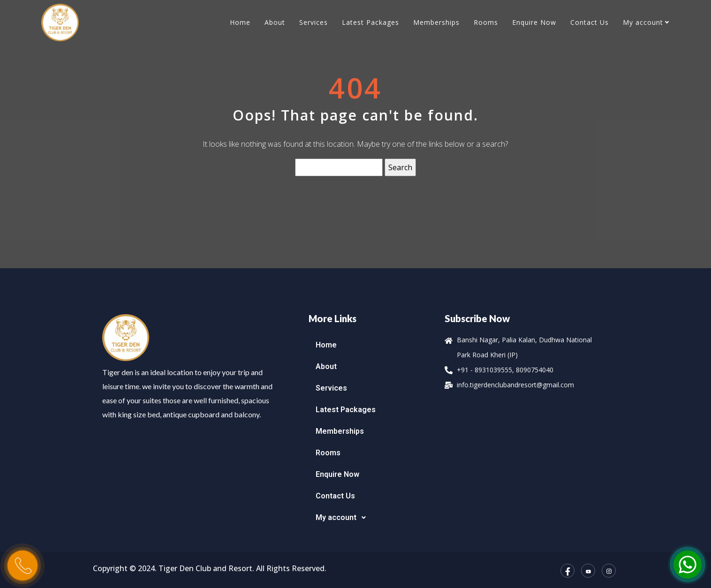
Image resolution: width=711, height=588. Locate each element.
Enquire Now (534, 22)
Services (314, 22)
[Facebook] (567, 571)
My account (643, 22)
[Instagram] (609, 571)
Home (240, 22)
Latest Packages (371, 22)
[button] (372, 518)
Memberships (436, 22)
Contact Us (590, 22)
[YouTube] (588, 571)
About (275, 22)
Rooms (486, 22)
